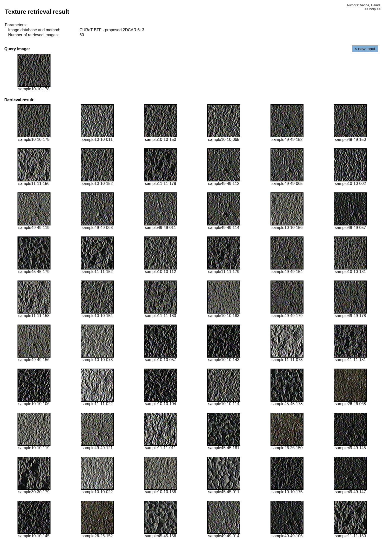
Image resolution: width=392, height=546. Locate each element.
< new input (365, 49)
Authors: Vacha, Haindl (364, 5)
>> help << (372, 9)
